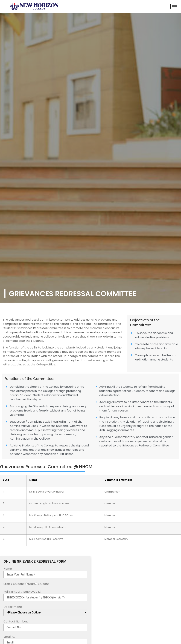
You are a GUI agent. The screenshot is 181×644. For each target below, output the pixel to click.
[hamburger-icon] (174, 6)
